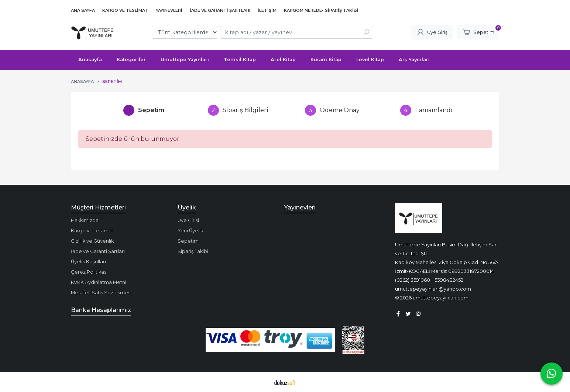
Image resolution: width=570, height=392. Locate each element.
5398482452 (449, 280)
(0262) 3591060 (413, 280)
